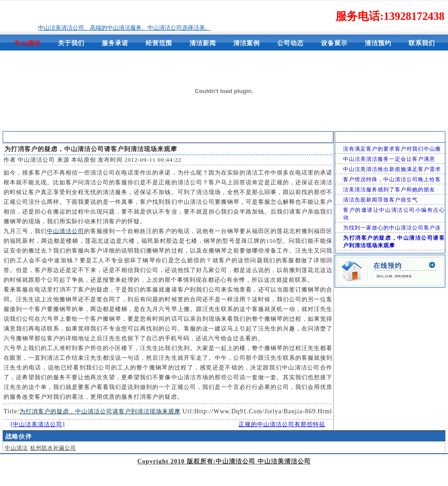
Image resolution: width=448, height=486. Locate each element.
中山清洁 (16, 448)
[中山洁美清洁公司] (38, 424)
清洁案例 (247, 43)
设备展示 (334, 43)
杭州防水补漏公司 (53, 448)
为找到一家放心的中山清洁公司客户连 (392, 228)
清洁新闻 (203, 43)
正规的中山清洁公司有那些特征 (282, 424)
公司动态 (290, 43)
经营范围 (159, 43)
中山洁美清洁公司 (255, 137)
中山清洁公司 (36, 160)
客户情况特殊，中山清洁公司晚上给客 (392, 179)
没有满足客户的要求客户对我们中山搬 (392, 149)
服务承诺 (115, 43)
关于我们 (71, 43)
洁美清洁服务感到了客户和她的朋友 (389, 190)
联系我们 (422, 43)
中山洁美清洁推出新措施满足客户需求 (392, 169)
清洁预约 (378, 43)
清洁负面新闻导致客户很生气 (380, 200)
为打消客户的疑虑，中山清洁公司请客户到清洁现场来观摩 (100, 411)
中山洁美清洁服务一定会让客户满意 (389, 159)
